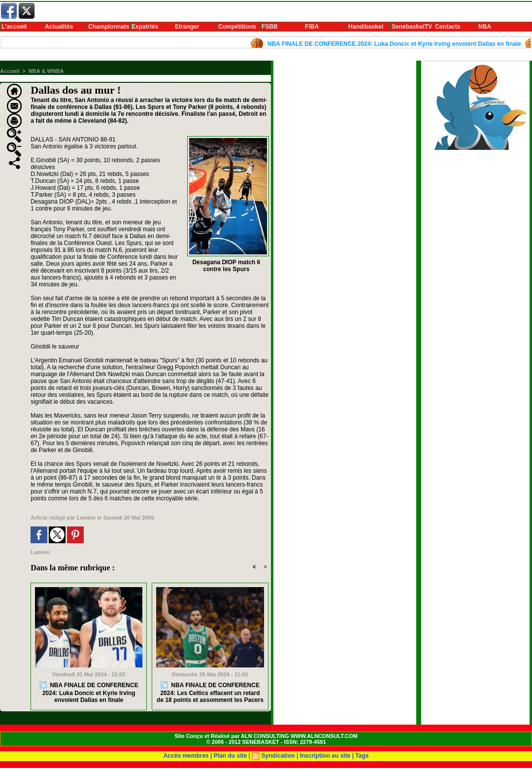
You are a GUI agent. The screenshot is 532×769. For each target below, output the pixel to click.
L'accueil (14, 27)
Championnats (109, 27)
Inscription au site (325, 756)
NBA (485, 27)
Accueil (10, 71)
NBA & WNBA (46, 71)
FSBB (270, 27)
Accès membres (186, 756)
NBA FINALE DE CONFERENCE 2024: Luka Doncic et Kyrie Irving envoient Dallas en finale (397, 44)
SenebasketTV (412, 27)
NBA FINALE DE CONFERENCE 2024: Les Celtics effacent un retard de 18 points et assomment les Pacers (210, 692)
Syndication (278, 756)
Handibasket (366, 27)
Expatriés (145, 27)
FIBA (312, 27)
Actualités (59, 27)
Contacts (448, 27)
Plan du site (230, 756)
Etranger (187, 27)
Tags (362, 756)
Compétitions (237, 27)
